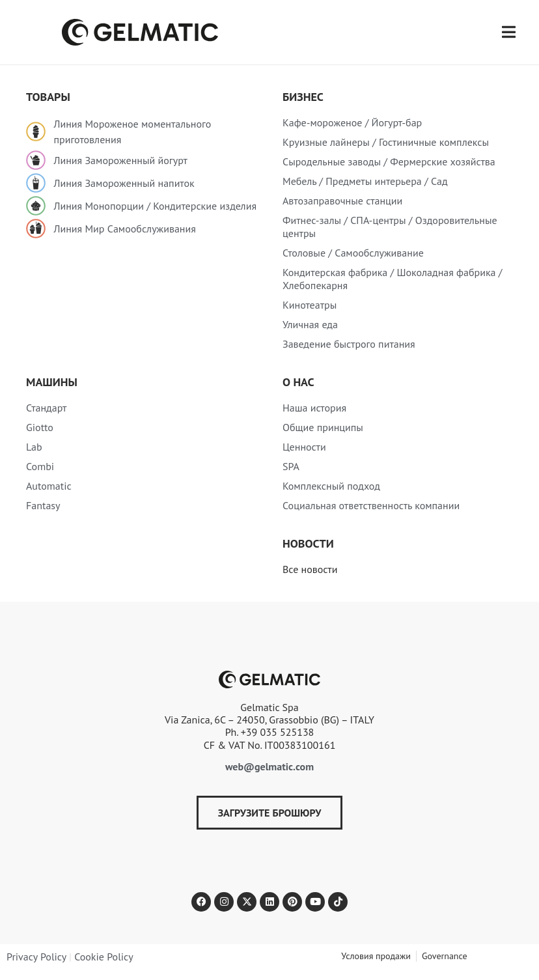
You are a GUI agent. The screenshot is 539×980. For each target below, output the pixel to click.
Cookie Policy (104, 957)
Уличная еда (310, 324)
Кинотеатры (310, 305)
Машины (52, 382)
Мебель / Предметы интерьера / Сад (365, 181)
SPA (291, 466)
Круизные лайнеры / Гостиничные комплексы (386, 142)
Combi (40, 466)
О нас (298, 382)
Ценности (304, 447)
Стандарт (46, 408)
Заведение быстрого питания (349, 344)
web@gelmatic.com (269, 766)
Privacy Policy (36, 957)
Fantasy (43, 505)
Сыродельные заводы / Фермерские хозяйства (389, 161)
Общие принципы (323, 427)
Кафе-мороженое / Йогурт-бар (352, 122)
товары (48, 97)
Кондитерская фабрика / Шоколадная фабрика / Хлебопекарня (392, 279)
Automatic (49, 486)
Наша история (314, 408)
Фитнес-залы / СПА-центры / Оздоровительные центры (390, 227)
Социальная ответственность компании (371, 505)
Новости (308, 543)
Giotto (40, 427)
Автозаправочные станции (342, 201)
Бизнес (303, 97)
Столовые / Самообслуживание (353, 253)
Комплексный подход (331, 486)
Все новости (310, 569)
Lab (34, 447)
